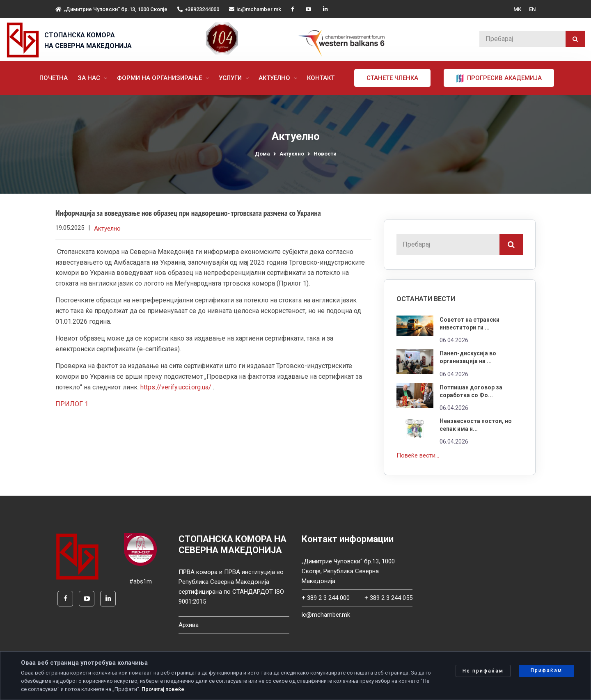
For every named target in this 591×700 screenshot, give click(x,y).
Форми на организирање (161, 78)
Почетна (54, 78)
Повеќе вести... (418, 455)
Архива (189, 625)
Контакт (322, 78)
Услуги (232, 78)
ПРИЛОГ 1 (72, 405)
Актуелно (276, 78)
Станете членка (393, 78)
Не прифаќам (483, 671)
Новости (325, 154)
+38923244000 (198, 9)
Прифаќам (546, 670)
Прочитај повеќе (163, 689)
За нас (90, 78)
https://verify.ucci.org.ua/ (176, 388)
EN (532, 9)
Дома (262, 154)
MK (517, 9)
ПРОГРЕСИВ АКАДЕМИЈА (500, 78)
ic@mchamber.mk (255, 9)
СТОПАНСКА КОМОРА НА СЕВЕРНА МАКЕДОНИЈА (88, 40)
